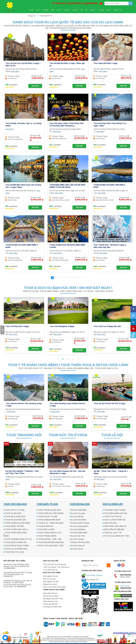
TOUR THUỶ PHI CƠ (113, 517)
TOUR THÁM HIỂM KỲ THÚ (50, 533)
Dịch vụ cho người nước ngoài (54, 587)
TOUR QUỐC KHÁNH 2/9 (16, 542)
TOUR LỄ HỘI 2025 (13, 513)
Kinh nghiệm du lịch (50, 576)
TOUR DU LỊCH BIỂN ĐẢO (16, 549)
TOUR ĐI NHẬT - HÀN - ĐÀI (50, 539)
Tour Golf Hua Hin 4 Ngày (105, 326)
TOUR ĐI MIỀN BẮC (78, 510)
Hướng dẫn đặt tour (50, 604)
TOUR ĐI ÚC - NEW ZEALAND (51, 523)
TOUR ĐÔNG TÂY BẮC (14, 526)
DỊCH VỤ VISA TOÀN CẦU (115, 520)
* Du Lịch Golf (48, 564)
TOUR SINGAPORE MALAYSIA (51, 542)
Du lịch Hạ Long (78, 513)
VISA (38, 10)
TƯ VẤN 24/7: (75, 3)
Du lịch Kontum (78, 546)
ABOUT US (118, 10)
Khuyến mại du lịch (50, 584)
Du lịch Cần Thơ (78, 536)
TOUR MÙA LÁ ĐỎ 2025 (15, 517)
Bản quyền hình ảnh (50, 599)
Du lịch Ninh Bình (79, 520)
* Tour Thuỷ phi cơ (63, 567)
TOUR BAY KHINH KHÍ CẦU (116, 513)
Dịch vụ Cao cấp (49, 579)
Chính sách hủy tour (50, 601)
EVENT (93, 10)
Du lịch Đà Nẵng (78, 529)
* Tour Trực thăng (49, 567)
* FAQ (61, 599)
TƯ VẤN (101, 10)
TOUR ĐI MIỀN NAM (78, 533)
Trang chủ (32, 16)
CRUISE (67, 10)
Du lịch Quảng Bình (80, 526)
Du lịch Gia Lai (77, 549)
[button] (58, 359)
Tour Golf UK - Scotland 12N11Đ (64, 326)
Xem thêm (15, 71)
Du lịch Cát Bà (77, 517)
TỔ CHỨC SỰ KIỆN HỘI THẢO (117, 536)
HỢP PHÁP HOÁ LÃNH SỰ (115, 526)
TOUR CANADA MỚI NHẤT (49, 520)
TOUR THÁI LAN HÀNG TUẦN (51, 546)
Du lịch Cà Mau (78, 539)
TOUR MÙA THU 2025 (14, 552)
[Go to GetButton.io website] (5, 642)
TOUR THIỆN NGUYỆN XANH (17, 523)
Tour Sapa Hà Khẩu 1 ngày (106, 63)
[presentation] (2, 330)
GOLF (59, 10)
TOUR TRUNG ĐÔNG (47, 536)
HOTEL (75, 10)
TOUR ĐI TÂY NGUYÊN (80, 542)
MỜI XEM (35, 86)
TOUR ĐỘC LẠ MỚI (46, 529)
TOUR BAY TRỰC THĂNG (115, 510)
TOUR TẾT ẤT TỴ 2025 (15, 510)
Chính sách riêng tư (50, 593)
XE (86, 10)
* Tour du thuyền (60, 564)
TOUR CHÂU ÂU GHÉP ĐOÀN (51, 513)
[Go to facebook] (5, 638)
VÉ (82, 10)
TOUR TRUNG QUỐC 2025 (49, 510)
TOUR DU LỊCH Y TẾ (113, 533)
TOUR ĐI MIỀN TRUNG (80, 523)
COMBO (45, 10)
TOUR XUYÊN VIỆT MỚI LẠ (16, 529)
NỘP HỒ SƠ (125, 586)
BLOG (109, 10)
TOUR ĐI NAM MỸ (46, 526)
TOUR (31, 10)
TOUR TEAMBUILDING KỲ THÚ (18, 539)
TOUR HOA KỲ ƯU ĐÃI (48, 517)
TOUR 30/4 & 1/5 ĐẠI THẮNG (17, 546)
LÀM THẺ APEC (111, 523)
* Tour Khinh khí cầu (50, 570)
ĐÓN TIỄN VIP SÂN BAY (114, 529)
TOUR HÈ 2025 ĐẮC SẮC (15, 520)
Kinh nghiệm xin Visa (51, 582)
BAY (53, 10)
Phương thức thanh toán (52, 607)
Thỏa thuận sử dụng (51, 596)
